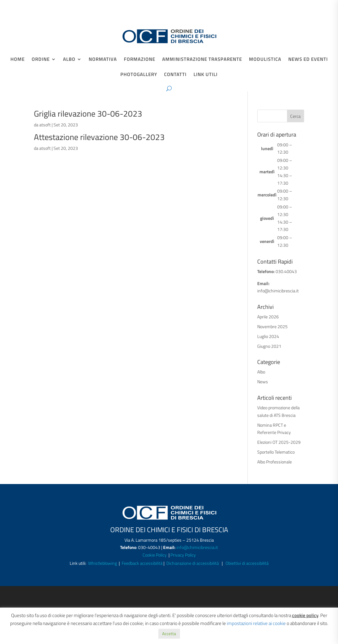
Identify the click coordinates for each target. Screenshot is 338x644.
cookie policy (305, 615)
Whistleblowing (102, 563)
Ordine (41, 60)
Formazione (140, 60)
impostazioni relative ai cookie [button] (256, 623)
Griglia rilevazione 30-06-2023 (88, 114)
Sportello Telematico (276, 452)
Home (18, 60)
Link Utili (206, 75)
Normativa (103, 60)
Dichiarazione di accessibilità (193, 563)
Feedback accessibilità (143, 563)
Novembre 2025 (272, 326)
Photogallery (139, 75)
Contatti (175, 75)
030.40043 (286, 271)
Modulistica (265, 60)
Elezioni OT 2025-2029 (279, 442)
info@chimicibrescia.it (278, 291)
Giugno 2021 (269, 346)
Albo (69, 60)
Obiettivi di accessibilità (247, 563)
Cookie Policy (155, 555)
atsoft (45, 125)
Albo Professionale (274, 462)
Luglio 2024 (268, 336)
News (263, 382)
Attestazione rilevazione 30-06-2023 (99, 137)
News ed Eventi (308, 60)
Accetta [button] (169, 634)
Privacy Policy (183, 555)
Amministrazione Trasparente (202, 60)
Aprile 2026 (268, 317)
